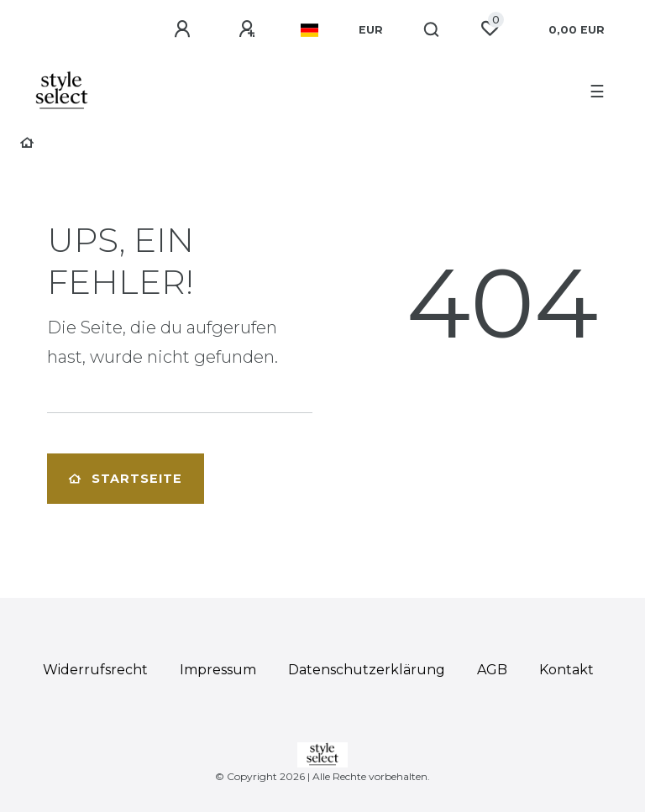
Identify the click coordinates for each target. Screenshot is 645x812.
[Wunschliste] (490, 29)
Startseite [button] (126, 479)
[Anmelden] (185, 29)
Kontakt (566, 670)
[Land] (309, 30)
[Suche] (432, 30)
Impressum (218, 670)
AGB (492, 670)
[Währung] (371, 30)
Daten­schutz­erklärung (367, 670)
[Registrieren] (249, 29)
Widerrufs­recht (95, 670)
